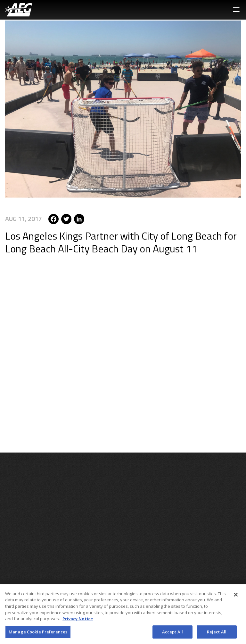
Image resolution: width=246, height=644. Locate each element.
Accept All (172, 633)
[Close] (236, 596)
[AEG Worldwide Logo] (19, 10)
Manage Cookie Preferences (38, 633)
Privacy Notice (78, 620)
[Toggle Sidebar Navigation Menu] (236, 10)
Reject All (217, 633)
